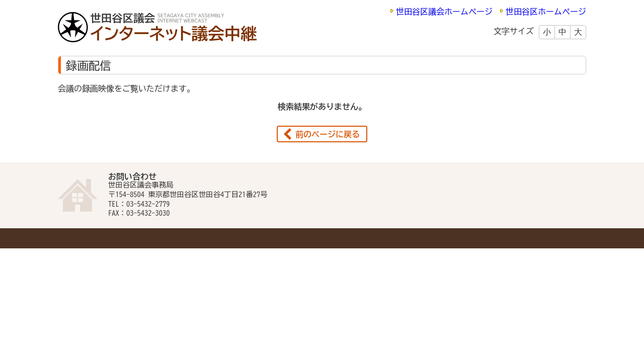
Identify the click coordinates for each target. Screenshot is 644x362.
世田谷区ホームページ (546, 12)
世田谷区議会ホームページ (444, 12)
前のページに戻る (328, 134)
